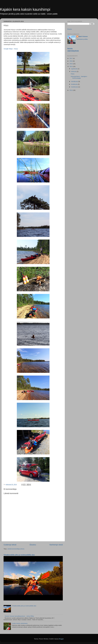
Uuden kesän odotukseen (20, 623)
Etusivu (33, 545)
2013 (71, 90)
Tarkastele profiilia (82, 39)
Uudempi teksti (10, 545)
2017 (71, 58)
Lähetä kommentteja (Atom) (16, 549)
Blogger (61, 639)
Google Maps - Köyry (11, 49)
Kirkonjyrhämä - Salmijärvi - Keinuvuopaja (79, 77)
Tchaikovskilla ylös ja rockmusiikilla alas (19, 555)
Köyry (73, 74)
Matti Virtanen (83, 36)
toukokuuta (75, 87)
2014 (71, 66)
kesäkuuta (74, 84)
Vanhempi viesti (56, 545)
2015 (71, 64)
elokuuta (74, 71)
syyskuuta (74, 69)
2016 (71, 61)
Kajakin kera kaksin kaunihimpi (25, 9)
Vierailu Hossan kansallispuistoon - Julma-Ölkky (19, 616)
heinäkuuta (75, 81)
